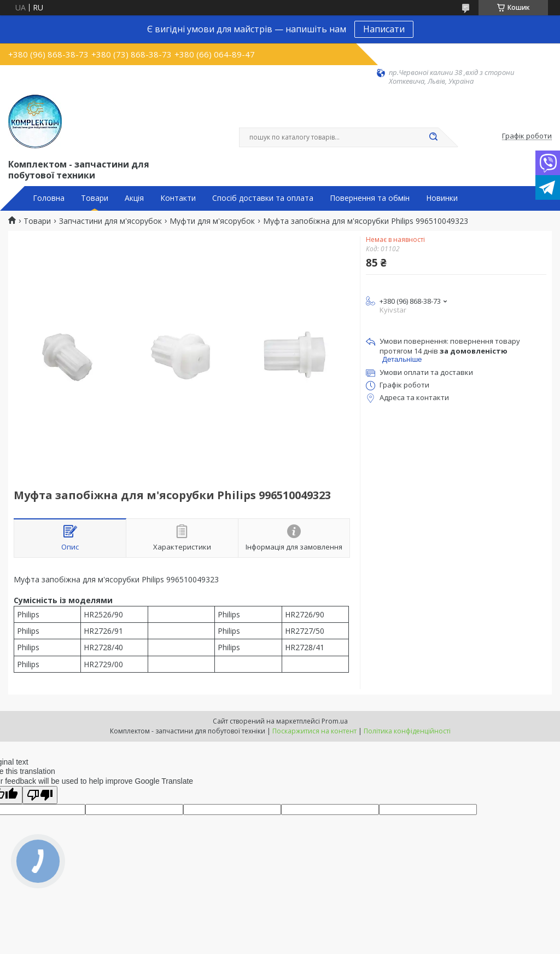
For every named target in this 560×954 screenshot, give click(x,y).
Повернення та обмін (370, 198)
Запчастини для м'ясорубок (110, 221)
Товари (95, 198)
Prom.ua (335, 721)
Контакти (178, 198)
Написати (384, 29)
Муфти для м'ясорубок (212, 221)
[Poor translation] (40, 795)
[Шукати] (433, 137)
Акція (134, 198)
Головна (49, 198)
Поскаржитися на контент (314, 731)
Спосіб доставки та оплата (263, 198)
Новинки (442, 198)
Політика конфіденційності (407, 731)
